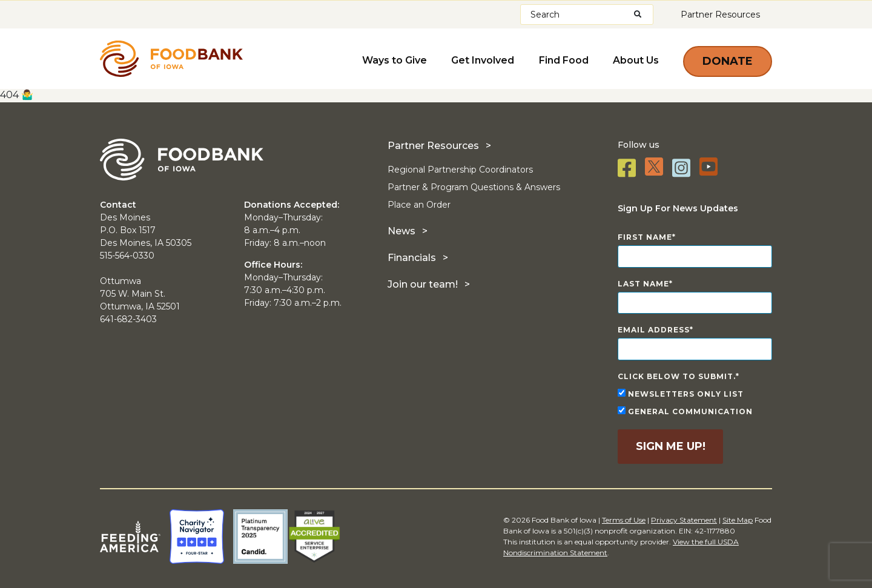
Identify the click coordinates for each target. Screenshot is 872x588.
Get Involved (483, 60)
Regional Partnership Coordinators (460, 170)
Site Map (738, 520)
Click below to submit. (677, 376)
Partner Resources (720, 15)
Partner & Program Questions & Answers (474, 187)
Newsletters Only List (681, 394)
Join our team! (423, 284)
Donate (728, 61)
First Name (645, 237)
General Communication (685, 411)
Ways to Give (395, 60)
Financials (412, 258)
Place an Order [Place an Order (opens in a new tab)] (419, 205)
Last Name (643, 284)
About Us (636, 60)
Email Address (654, 330)
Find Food (564, 60)
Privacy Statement (684, 520)
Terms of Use (624, 520)
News (401, 231)
